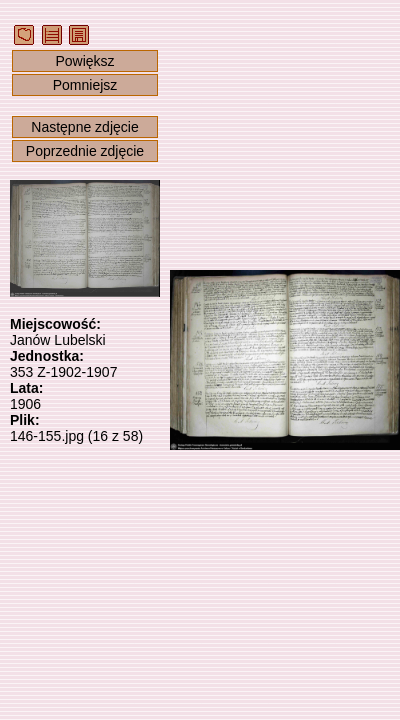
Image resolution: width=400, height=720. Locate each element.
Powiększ (84, 61)
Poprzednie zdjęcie (85, 151)
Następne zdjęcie (84, 127)
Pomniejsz (85, 85)
